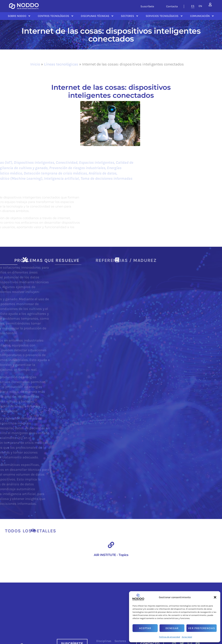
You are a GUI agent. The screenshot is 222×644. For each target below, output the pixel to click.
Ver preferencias (202, 628)
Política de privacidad (170, 637)
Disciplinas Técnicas (97, 16)
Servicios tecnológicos (164, 16)
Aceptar (145, 628)
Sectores (130, 16)
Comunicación (202, 16)
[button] (215, 597)
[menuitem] (193, 6)
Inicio (35, 64)
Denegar (172, 628)
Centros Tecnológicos (56, 16)
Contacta (172, 6)
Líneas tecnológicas (61, 64)
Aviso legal (187, 637)
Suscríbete (147, 6)
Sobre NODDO (19, 16)
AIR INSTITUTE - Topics (111, 555)
